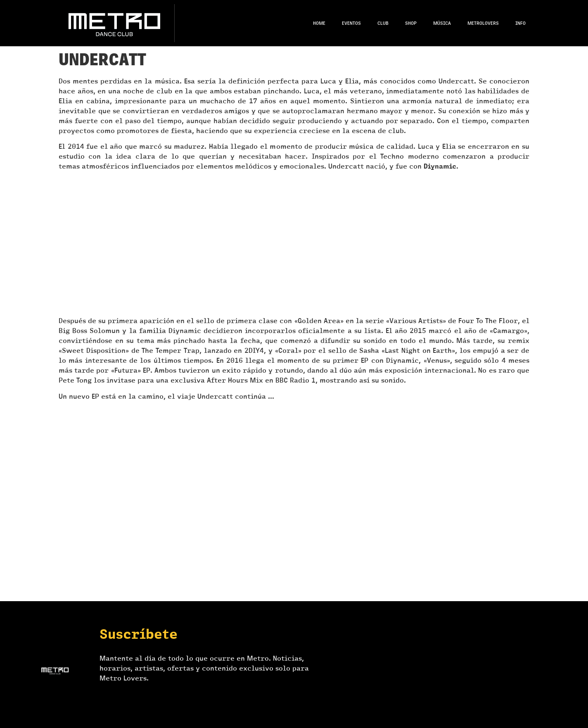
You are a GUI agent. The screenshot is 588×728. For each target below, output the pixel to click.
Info (520, 23)
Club (383, 23)
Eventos (351, 23)
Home (319, 23)
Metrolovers (483, 23)
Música (442, 23)
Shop (411, 23)
